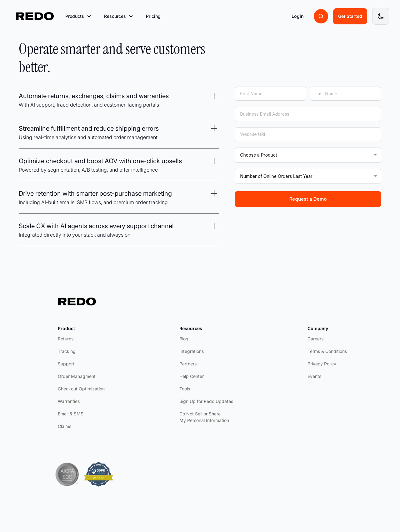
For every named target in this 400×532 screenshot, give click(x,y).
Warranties (69, 401)
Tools (185, 389)
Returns (66, 339)
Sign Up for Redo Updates (206, 401)
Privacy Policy (322, 364)
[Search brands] (321, 16)
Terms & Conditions (327, 351)
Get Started (350, 16)
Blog (184, 339)
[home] (35, 16)
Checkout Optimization (81, 389)
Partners (188, 364)
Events (314, 376)
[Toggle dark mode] (381, 16)
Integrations (192, 351)
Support (66, 364)
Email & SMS (71, 414)
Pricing (153, 16)
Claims (65, 426)
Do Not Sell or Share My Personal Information (204, 417)
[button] (78, 16)
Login (298, 16)
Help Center (192, 376)
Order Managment (77, 376)
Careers (315, 339)
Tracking (67, 351)
